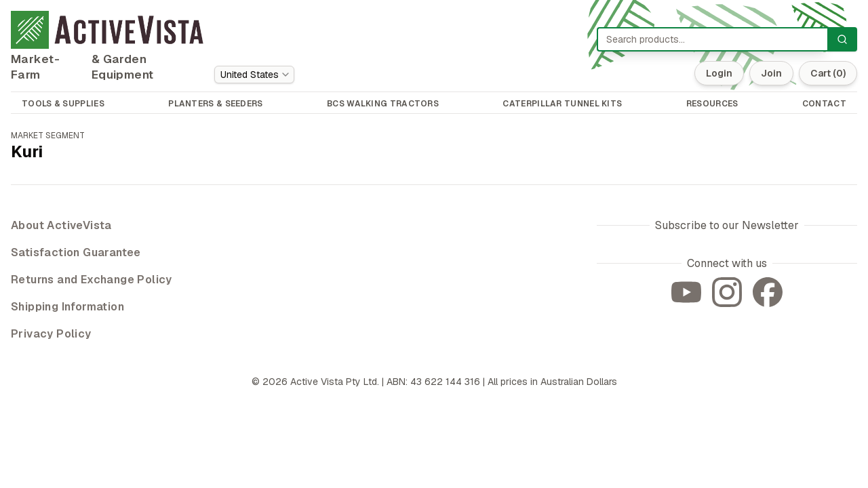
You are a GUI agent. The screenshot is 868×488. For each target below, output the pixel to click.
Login (719, 73)
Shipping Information (67, 307)
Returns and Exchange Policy (92, 280)
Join (771, 73)
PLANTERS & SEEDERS (215, 104)
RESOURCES (712, 104)
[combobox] (254, 75)
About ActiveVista (61, 225)
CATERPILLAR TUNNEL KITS (562, 104)
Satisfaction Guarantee (76, 252)
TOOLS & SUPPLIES (63, 104)
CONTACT (824, 104)
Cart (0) (828, 73)
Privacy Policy (51, 334)
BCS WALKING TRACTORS (383, 104)
